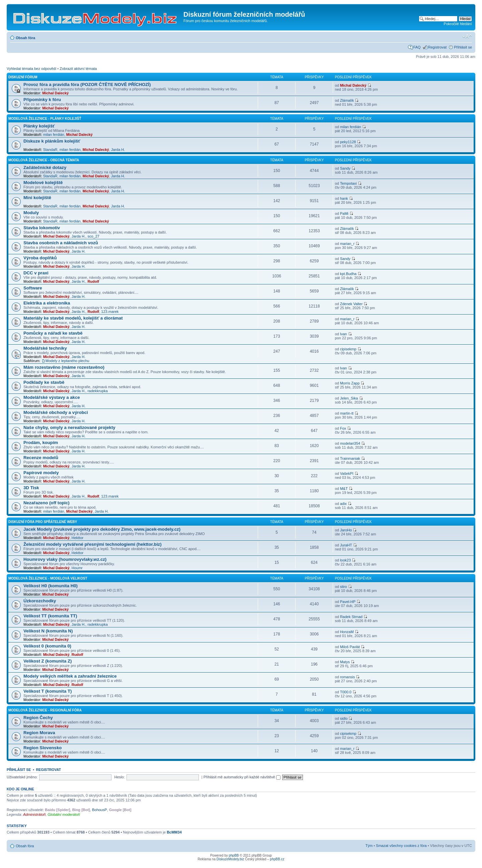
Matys (345, 662)
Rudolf (93, 281)
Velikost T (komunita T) (48, 691)
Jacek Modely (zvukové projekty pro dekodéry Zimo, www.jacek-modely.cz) (102, 529)
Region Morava (39, 733)
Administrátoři (34, 814)
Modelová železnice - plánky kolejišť (45, 119)
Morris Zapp (350, 383)
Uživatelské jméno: (22, 777)
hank (344, 198)
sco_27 (93, 236)
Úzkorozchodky (40, 601)
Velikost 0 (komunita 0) (47, 646)
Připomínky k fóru (42, 100)
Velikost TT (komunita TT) (50, 616)
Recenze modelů (41, 458)
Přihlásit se (463, 47)
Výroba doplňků (40, 258)
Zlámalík (347, 100)
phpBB (234, 855)
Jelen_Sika (349, 398)
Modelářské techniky (45, 348)
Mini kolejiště (37, 198)
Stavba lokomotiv (42, 228)
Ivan (344, 334)
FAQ (417, 47)
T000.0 (346, 692)
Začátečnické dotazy (45, 167)
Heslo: (119, 777)
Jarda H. (118, 150)
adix (343, 504)
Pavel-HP (348, 602)
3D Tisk (31, 488)
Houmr (77, 568)
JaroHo (346, 530)
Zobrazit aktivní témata (78, 69)
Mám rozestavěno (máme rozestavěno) (64, 367)
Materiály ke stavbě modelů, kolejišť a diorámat (73, 318)
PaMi (344, 213)
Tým (369, 846)
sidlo (344, 718)
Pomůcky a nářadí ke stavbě (53, 333)
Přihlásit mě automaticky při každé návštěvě (242, 777)
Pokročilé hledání (458, 24)
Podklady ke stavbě (44, 382)
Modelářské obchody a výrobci (56, 412)
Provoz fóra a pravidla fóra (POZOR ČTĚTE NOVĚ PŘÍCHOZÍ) (87, 84)
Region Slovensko (43, 748)
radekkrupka (98, 391)
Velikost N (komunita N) (48, 631)
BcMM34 (174, 832)
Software (33, 288)
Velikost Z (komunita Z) (48, 661)
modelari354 (350, 443)
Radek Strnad (351, 617)
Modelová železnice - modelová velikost (48, 578)
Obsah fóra (25, 38)
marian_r (347, 244)
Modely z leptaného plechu (67, 361)
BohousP (100, 810)
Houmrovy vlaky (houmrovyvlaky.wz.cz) (65, 559)
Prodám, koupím (41, 443)
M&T (344, 489)
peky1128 (348, 142)
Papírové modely (41, 473)
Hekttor (77, 538)
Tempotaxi (348, 183)
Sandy (345, 168)
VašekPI (347, 473)
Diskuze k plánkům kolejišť (52, 141)
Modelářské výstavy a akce (52, 397)
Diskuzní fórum (23, 77)
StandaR (50, 150)
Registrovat (437, 47)
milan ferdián (54, 135)
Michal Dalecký (55, 93)
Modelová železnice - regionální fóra (45, 710)
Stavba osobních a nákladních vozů (61, 243)
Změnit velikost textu (467, 36)
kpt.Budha (348, 274)
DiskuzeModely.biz (230, 859)
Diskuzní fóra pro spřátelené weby (43, 522)
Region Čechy (38, 718)
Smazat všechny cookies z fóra (401, 846)
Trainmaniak (350, 458)
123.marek (110, 312)
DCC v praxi (36, 273)
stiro (344, 587)
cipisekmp (348, 349)
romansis (348, 677)
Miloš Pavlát (350, 647)
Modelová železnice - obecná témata (44, 160)
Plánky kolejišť (39, 126)
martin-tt (347, 413)
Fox (343, 428)
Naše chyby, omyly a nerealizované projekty (69, 427)
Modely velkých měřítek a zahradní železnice (70, 676)
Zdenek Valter (351, 304)
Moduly (31, 213)
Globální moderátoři (64, 814)
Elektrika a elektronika (47, 303)
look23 (345, 560)
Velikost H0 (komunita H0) (51, 586)
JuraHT (346, 545)
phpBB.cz (277, 859)
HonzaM (347, 632)
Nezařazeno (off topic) (47, 503)
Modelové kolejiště (43, 183)
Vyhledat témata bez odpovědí (31, 69)
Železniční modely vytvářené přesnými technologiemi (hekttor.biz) (93, 544)
